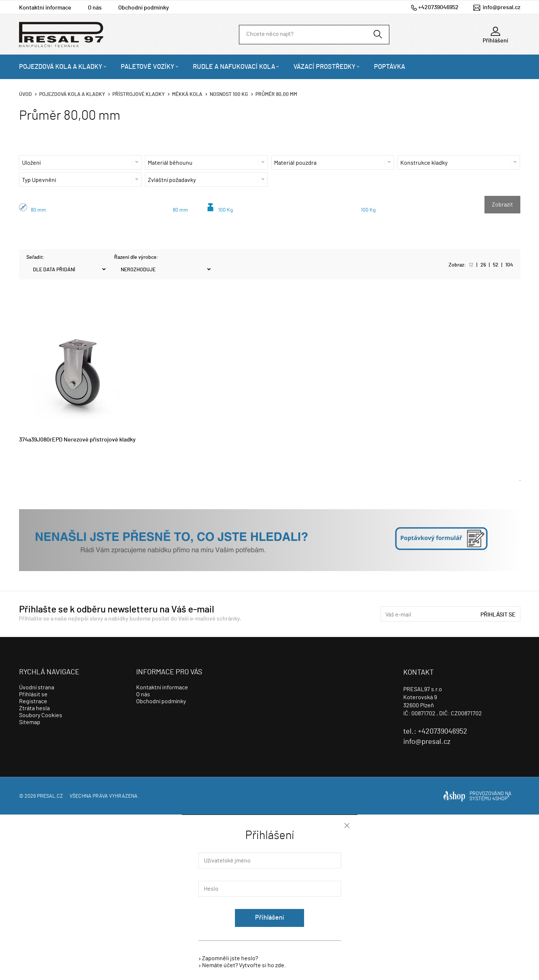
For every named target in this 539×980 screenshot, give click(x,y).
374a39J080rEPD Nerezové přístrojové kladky (77, 440)
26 (483, 265)
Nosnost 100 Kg (229, 94)
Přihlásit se (498, 615)
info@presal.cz (501, 7)
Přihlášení (269, 918)
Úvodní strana (37, 688)
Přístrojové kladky (139, 94)
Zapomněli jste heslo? (230, 958)
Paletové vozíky (148, 67)
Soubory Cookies (41, 715)
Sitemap (30, 722)
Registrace (33, 701)
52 (496, 265)
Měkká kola (187, 94)
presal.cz (50, 796)
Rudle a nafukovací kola (234, 67)
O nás (95, 8)
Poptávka (390, 67)
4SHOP (501, 799)
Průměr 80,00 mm (276, 94)
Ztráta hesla (34, 708)
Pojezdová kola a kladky (61, 67)
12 (471, 265)
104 (509, 265)
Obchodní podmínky (144, 8)
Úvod (25, 94)
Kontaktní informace (45, 8)
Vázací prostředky (325, 67)
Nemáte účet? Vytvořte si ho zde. (244, 965)
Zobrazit (502, 205)
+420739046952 (438, 7)
